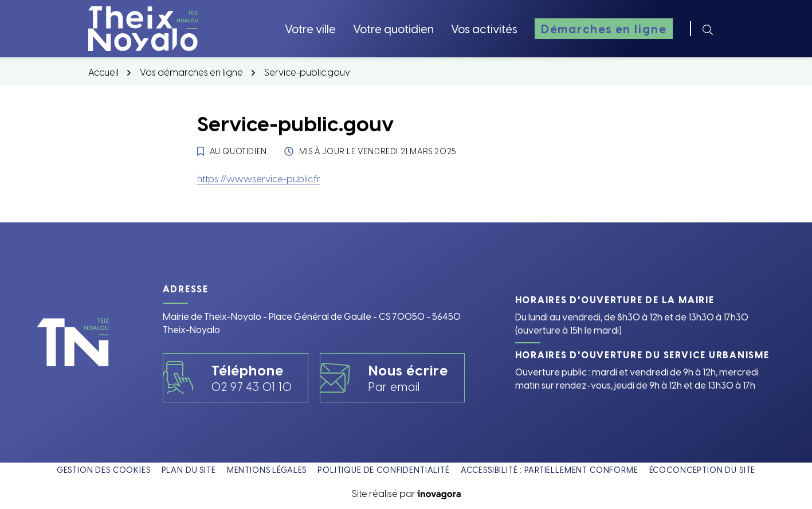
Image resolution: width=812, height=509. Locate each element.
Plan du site (189, 470)
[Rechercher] (708, 29)
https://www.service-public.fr (259, 178)
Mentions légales (267, 470)
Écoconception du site (703, 470)
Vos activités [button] (484, 28)
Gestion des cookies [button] (104, 470)
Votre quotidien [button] (393, 28)
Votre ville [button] (310, 28)
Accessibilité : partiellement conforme (550, 470)
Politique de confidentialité (384, 470)
